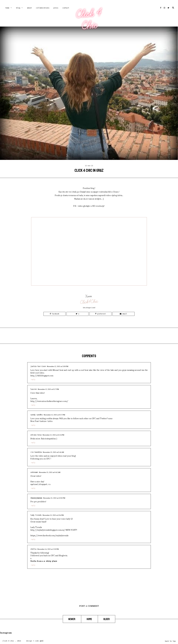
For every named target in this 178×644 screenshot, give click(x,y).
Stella (33, 549)
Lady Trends (36, 515)
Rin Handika (36, 452)
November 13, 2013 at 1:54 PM (53, 515)
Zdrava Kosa (36, 435)
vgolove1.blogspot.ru (40, 484)
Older (106, 619)
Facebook (55, 314)
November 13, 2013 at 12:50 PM (54, 498)
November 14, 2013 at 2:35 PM (48, 549)
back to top (170, 641)
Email (123, 314)
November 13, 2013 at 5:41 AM (53, 452)
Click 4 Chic (89, 19)
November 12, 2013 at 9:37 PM (54, 415)
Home (7, 8)
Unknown (34, 472)
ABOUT (29, 8)
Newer (72, 619)
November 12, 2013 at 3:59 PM (58, 366)
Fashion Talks (46, 421)
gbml (42, 641)
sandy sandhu (37, 415)
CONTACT (66, 8)
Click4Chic (89, 302)
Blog (18, 8)
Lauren (34, 389)
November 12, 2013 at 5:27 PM (48, 389)
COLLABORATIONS (43, 8)
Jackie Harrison (38, 366)
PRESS (56, 8)
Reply (33, 380)
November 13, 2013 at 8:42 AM (50, 472)
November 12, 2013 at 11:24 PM (53, 435)
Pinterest (100, 314)
